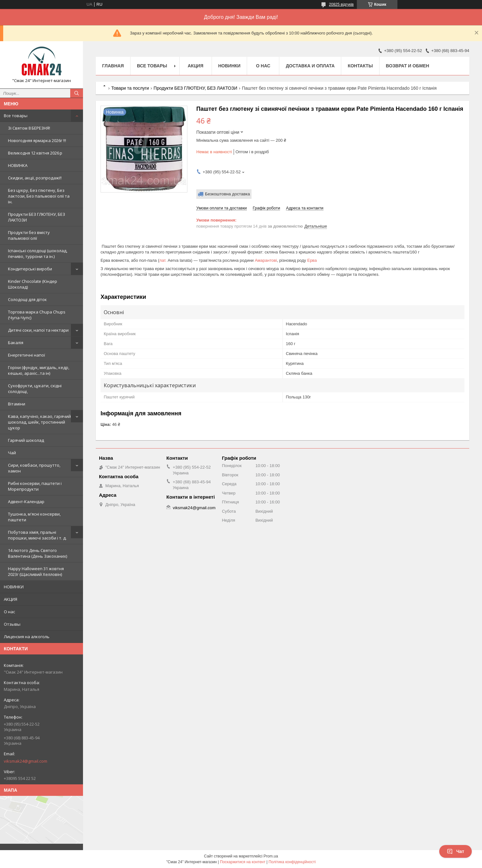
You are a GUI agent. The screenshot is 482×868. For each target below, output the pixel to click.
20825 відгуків (341, 4)
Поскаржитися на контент (243, 862)
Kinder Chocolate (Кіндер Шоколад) (33, 284)
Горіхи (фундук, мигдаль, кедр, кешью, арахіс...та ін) (39, 370)
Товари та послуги (130, 88)
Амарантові (266, 260)
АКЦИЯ (11, 599)
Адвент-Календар (26, 502)
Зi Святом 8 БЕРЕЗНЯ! (29, 128)
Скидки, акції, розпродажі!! (35, 178)
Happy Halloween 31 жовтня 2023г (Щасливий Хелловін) (36, 571)
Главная (113, 66)
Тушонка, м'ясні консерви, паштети (34, 517)
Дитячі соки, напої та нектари (38, 330)
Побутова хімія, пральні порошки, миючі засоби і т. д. (37, 535)
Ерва (312, 260)
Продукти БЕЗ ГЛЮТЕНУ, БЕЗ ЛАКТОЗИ (37, 217)
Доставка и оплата (310, 66)
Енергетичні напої (26, 355)
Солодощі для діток (27, 299)
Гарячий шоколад (26, 440)
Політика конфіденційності (292, 862)
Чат (456, 851)
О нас (9, 612)
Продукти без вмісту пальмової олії (29, 235)
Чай (12, 453)
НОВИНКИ (14, 587)
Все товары (16, 116)
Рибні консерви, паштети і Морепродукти (35, 486)
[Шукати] (77, 93)
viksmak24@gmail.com (26, 761)
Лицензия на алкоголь (27, 637)
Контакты (360, 66)
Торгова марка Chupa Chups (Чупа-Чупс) (37, 315)
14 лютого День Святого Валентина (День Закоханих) (38, 553)
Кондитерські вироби (30, 269)
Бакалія (16, 343)
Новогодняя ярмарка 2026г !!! (37, 140)
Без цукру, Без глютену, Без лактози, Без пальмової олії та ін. (39, 196)
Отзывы (12, 624)
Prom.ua (271, 856)
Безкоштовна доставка (227, 194)
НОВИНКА (18, 165)
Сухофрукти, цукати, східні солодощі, (35, 389)
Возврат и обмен (408, 66)
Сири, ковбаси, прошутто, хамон (34, 468)
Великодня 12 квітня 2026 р (35, 153)
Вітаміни (17, 404)
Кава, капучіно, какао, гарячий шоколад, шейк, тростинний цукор (39, 422)
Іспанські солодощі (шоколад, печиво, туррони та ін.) (38, 253)
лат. (163, 260)
